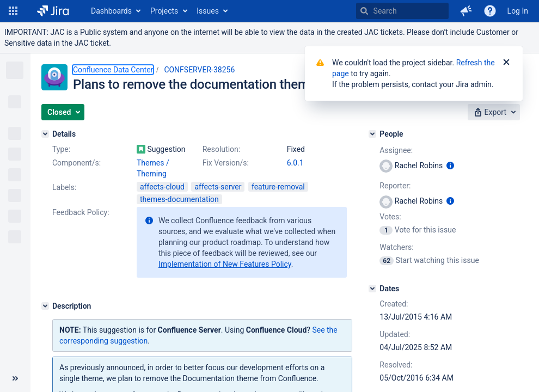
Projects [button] (164, 11)
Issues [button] (208, 11)
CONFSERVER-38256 (199, 70)
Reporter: (395, 186)
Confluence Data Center (113, 70)
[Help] (490, 11)
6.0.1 (295, 163)
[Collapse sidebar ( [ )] (15, 378)
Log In (518, 11)
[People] (372, 134)
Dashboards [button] (111, 11)
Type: (61, 149)
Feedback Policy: (81, 212)
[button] (13, 11)
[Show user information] (450, 166)
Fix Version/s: (226, 163)
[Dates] (372, 289)
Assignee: (396, 150)
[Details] (45, 134)
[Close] (506, 63)
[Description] (45, 306)
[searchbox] (402, 11)
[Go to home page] (53, 11)
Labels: (64, 187)
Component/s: (76, 163)
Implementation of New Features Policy (225, 264)
